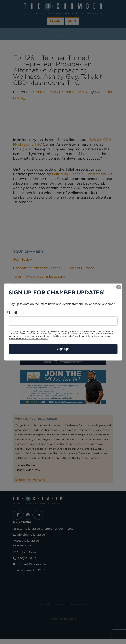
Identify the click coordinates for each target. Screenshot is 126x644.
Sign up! (63, 349)
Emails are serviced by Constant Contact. (28, 338)
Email (13, 313)
